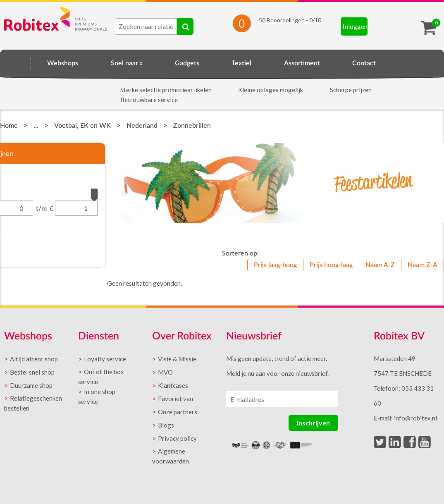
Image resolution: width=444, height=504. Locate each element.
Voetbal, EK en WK (82, 126)
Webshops (63, 63)
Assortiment (302, 63)
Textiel (241, 63)
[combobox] (146, 26)
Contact (364, 63)
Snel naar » (127, 63)
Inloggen (355, 26)
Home (16, 62)
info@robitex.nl (415, 418)
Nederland (142, 126)
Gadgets (187, 63)
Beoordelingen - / (290, 20)
